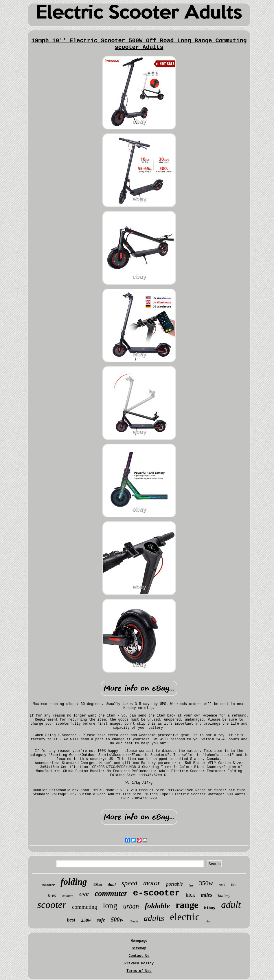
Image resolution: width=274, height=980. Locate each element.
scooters (67, 896)
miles (206, 895)
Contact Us (139, 956)
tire (234, 885)
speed (129, 883)
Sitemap (139, 948)
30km (98, 885)
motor (152, 883)
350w (206, 883)
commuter (111, 893)
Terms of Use (139, 971)
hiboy (210, 908)
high (208, 921)
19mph (133, 921)
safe (101, 920)
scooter (52, 905)
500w (117, 919)
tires (52, 895)
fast (191, 885)
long (110, 905)
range (187, 905)
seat (84, 894)
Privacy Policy (139, 963)
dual (112, 884)
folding (74, 882)
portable (174, 884)
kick (191, 895)
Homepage (139, 941)
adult (231, 905)
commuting (85, 907)
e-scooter (156, 893)
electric (185, 917)
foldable (157, 906)
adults (154, 918)
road (222, 885)
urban (131, 906)
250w (86, 920)
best (71, 920)
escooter (48, 885)
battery (224, 895)
